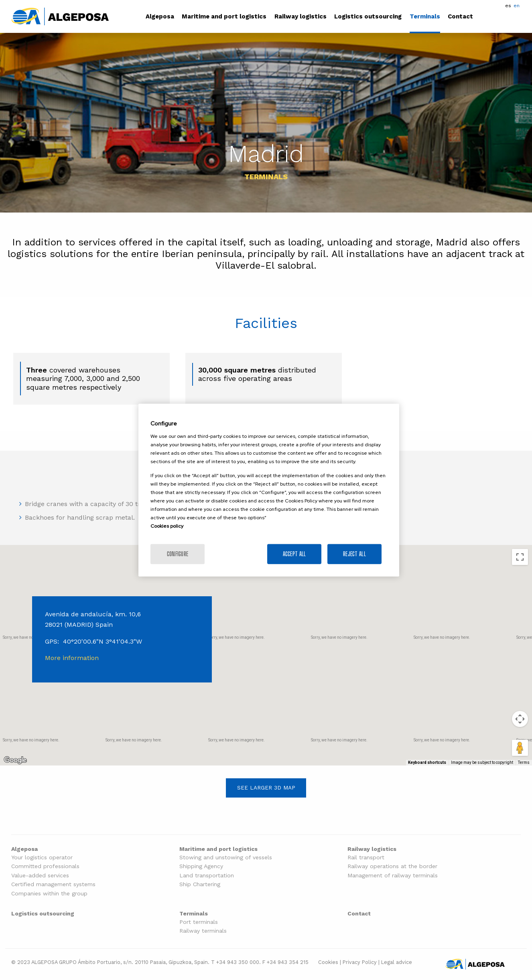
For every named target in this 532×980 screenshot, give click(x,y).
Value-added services (40, 876)
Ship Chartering (200, 884)
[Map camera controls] (520, 719)
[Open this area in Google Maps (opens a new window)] (15, 760)
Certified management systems (53, 884)
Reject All (354, 554)
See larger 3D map (266, 788)
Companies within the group (49, 894)
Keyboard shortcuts (427, 762)
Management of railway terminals (393, 876)
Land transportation (207, 876)
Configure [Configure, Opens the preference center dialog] (178, 554)
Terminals (425, 17)
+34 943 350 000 (238, 962)
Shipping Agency (201, 866)
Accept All (294, 554)
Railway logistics (301, 17)
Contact (460, 17)
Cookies (328, 962)
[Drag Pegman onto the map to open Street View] (520, 748)
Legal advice (397, 962)
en (517, 6)
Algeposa (160, 17)
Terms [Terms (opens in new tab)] (524, 762)
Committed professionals (45, 866)
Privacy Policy (360, 962)
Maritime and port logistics (224, 17)
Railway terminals (203, 931)
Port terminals (199, 922)
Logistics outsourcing (368, 17)
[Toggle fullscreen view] (520, 557)
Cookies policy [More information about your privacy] (167, 526)
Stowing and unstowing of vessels (226, 857)
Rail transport (366, 857)
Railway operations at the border (392, 866)
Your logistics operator (42, 857)
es (508, 6)
